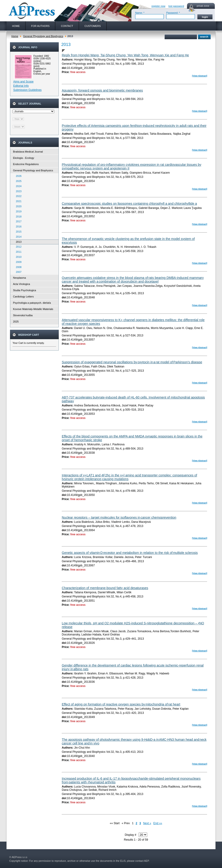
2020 (18, 206)
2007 (18, 272)
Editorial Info (21, 86)
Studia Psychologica (24, 290)
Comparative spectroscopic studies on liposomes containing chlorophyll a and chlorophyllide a (129, 204)
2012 (18, 247)
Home (15, 36)
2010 (18, 257)
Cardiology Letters (23, 297)
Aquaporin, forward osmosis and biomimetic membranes (102, 90)
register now (158, 6)
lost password (176, 6)
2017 (18, 221)
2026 (18, 176)
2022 (18, 196)
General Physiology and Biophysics (43, 36)
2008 (18, 267)
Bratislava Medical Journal (28, 152)
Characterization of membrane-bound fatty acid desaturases (105, 588)
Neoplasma (20, 278)
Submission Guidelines (27, 90)
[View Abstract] (200, 76)
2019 (18, 211)
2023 (18, 191)
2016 (18, 227)
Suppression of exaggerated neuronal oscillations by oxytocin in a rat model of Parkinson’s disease (132, 362)
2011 (18, 252)
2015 (18, 232)
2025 (18, 181)
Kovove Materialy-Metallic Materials (33, 309)
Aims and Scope (23, 82)
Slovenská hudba (23, 315)
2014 (18, 237)
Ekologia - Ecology (24, 158)
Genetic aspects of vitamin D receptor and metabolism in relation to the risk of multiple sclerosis (130, 553)
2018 (18, 217)
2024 (18, 186)
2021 (18, 201)
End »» (158, 823)
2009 (18, 262)
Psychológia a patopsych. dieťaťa (32, 303)
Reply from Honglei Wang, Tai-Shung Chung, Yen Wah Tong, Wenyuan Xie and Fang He (125, 55)
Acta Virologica (21, 284)
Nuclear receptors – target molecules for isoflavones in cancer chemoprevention (119, 517)
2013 (18, 242)
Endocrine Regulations (26, 164)
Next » (147, 823)
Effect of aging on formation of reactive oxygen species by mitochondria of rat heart (121, 704)
